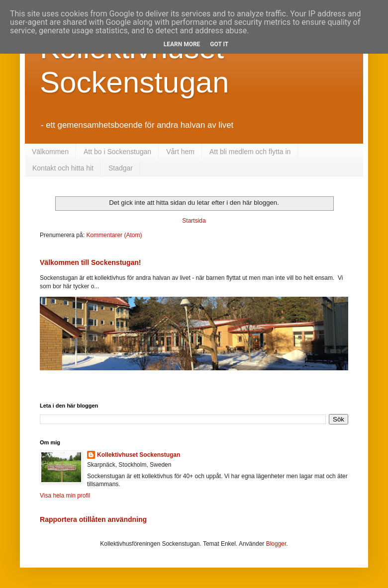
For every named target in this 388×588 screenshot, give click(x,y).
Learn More (182, 44)
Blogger (276, 544)
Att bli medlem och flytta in (250, 152)
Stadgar (121, 168)
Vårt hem (180, 152)
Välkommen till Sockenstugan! (91, 262)
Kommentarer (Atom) (114, 235)
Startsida (194, 221)
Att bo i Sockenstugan (117, 152)
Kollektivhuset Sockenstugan (139, 455)
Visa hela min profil (65, 496)
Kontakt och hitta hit (63, 168)
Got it (219, 44)
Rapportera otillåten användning (93, 519)
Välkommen (50, 152)
